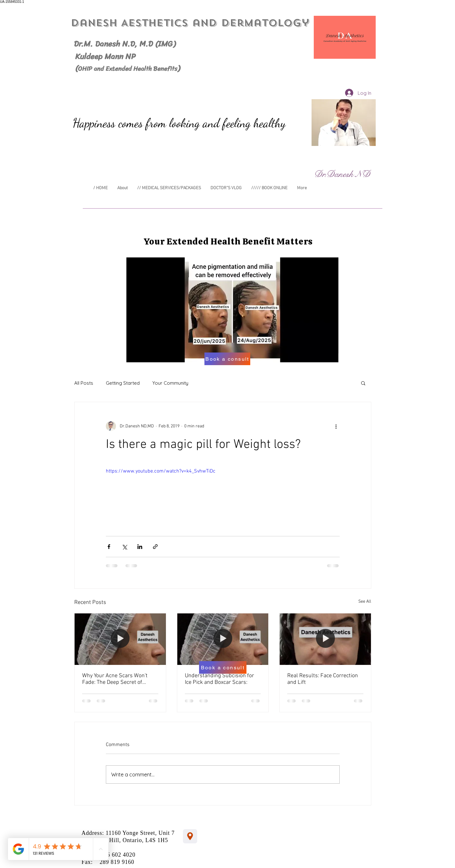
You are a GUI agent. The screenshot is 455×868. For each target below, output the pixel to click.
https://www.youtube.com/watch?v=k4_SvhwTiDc (161, 471)
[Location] (190, 836)
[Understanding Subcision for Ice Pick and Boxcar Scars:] (223, 639)
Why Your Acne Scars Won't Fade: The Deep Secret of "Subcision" (115, 679)
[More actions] (336, 426)
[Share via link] (155, 547)
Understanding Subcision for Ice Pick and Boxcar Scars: (219, 679)
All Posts (84, 383)
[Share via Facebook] (109, 547)
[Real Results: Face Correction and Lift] (325, 639)
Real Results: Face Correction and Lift (323, 679)
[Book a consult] (227, 359)
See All (365, 602)
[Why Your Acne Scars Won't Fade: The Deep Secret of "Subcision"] (120, 639)
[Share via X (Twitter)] (124, 547)
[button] (363, 383)
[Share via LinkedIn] (140, 547)
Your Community (170, 383)
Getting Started (123, 383)
